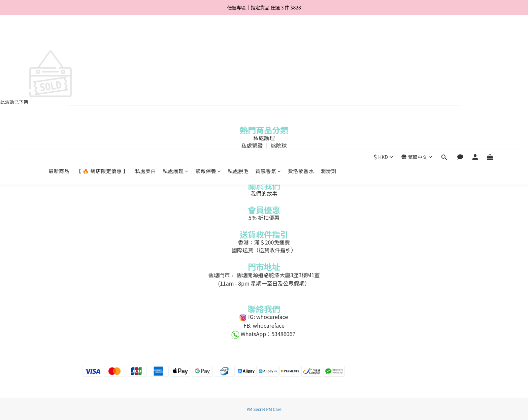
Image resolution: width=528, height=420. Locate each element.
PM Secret (256, 409)
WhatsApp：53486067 (264, 334)
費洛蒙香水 (301, 36)
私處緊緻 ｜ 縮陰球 (264, 146)
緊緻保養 (208, 36)
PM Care (274, 409)
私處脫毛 (238, 36)
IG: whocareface (264, 317)
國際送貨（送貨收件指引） (264, 250)
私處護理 (176, 36)
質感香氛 (268, 36)
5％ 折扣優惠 (264, 218)
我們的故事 (264, 193)
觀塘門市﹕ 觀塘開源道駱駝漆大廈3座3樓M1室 (264, 275)
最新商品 (59, 36)
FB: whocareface (264, 325)
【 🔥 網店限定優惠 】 (102, 36)
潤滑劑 (328, 36)
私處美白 (145, 36)
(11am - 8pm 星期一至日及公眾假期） (264, 283)
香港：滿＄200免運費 (264, 242)
